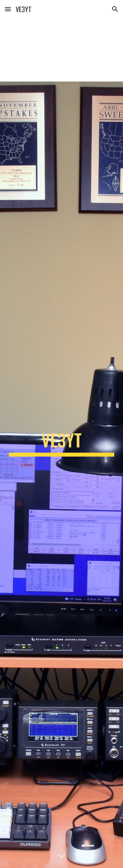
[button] (8, 9)
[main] (62, 443)
